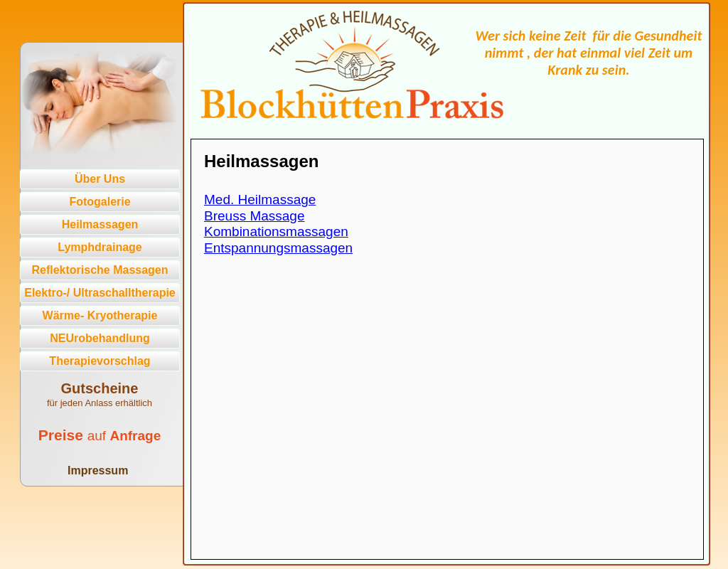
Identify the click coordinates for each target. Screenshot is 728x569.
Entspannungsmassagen (278, 248)
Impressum (98, 470)
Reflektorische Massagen (100, 270)
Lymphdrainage (100, 247)
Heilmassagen (100, 224)
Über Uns (100, 179)
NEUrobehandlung (100, 338)
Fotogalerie (100, 202)
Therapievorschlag (100, 361)
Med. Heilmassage (260, 200)
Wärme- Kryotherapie (100, 315)
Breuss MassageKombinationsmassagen (276, 224)
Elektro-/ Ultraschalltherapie (100, 293)
